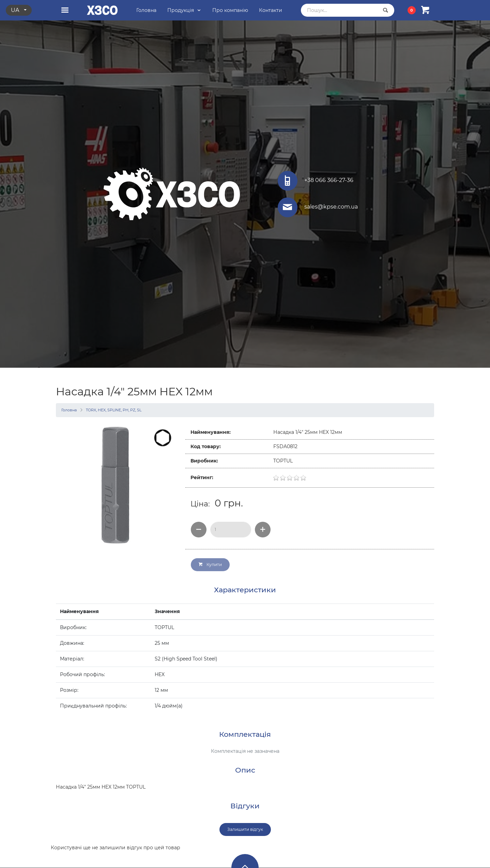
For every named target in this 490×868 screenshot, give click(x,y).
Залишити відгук (245, 829)
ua (16, 10)
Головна (69, 410)
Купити (210, 565)
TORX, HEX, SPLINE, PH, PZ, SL (114, 410)
